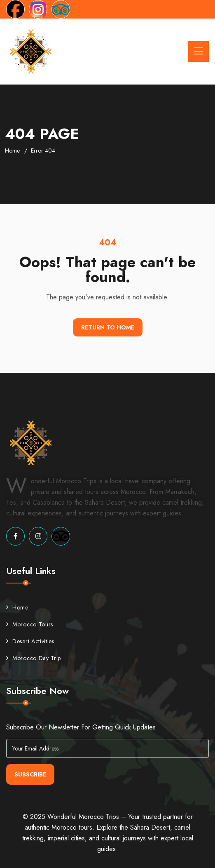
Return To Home (108, 327)
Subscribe (30, 774)
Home (12, 151)
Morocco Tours (30, 624)
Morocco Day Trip (34, 658)
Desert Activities (30, 641)
